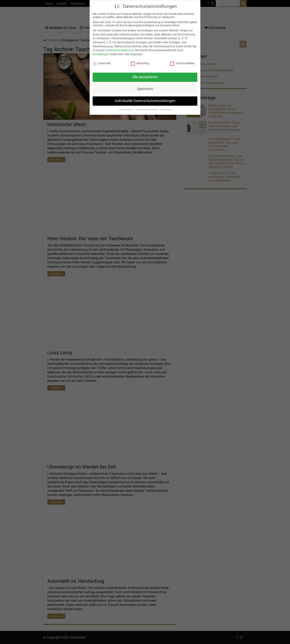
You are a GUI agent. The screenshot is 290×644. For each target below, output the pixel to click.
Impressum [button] (166, 105)
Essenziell (101, 59)
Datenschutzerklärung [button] (147, 105)
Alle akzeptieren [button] (145, 73)
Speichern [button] (145, 85)
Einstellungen (101, 50)
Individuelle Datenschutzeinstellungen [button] (145, 96)
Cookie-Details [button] (126, 105)
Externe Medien (182, 59)
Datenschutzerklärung (119, 46)
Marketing (140, 59)
